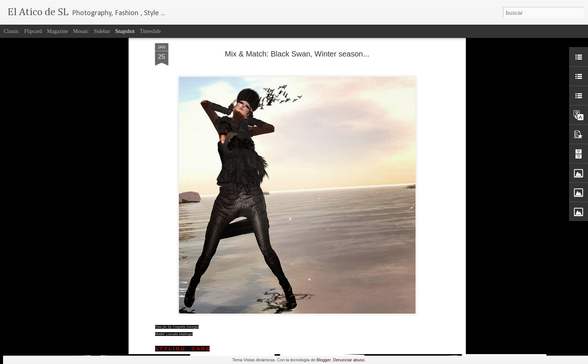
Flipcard (33, 31)
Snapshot (125, 31)
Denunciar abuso (349, 360)
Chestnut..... (323, 338)
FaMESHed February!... (143, 341)
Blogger (324, 360)
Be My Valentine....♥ (51, 341)
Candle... (232, 337)
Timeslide (151, 31)
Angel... (506, 337)
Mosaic (81, 31)
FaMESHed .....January (420, 341)
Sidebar (102, 31)
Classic (11, 31)
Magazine (57, 31)
